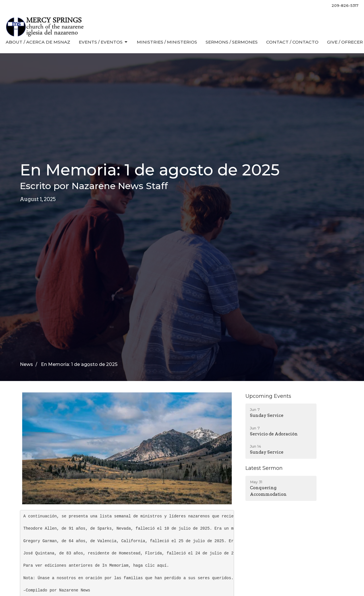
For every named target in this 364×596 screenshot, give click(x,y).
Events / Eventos (104, 42)
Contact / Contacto (292, 42)
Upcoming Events (268, 396)
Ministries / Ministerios (167, 42)
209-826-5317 (345, 5)
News (26, 364)
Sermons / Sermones (232, 42)
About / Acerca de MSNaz (38, 42)
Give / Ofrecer (345, 42)
